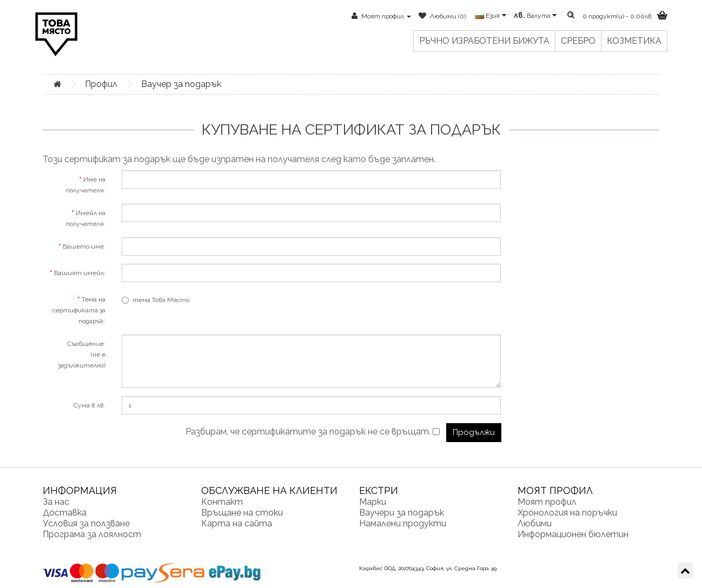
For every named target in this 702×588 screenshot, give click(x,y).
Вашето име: (84, 246)
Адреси (536, 245)
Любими (537, 265)
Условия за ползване (86, 523)
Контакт (222, 502)
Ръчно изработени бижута (484, 41)
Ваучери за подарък (402, 513)
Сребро (578, 41)
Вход (533, 165)
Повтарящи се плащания (564, 325)
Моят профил (546, 225)
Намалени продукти (403, 523)
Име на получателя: (86, 185)
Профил (101, 84)
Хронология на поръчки (564, 285)
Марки (373, 502)
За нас (56, 502)
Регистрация (545, 185)
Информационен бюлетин (567, 405)
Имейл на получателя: (86, 218)
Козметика (634, 41)
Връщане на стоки (242, 513)
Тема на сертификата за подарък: (79, 310)
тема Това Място (155, 300)
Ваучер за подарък (181, 84)
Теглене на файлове (557, 305)
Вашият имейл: (80, 273)
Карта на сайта (237, 523)
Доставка (65, 513)
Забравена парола (555, 205)
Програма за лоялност (92, 534)
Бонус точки (544, 345)
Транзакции (543, 385)
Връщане (539, 365)
